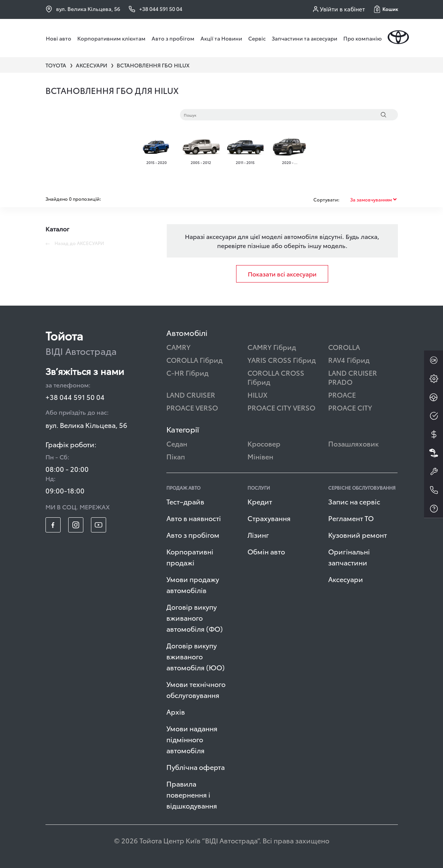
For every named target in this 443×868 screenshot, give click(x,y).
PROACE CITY (350, 407)
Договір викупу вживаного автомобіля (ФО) (195, 617)
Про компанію (362, 38)
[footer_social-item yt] (99, 525)
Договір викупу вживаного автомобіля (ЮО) (196, 656)
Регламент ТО (351, 518)
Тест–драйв (185, 501)
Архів (176, 711)
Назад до (75, 243)
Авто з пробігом (173, 38)
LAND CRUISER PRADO (353, 377)
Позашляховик (353, 443)
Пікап (176, 456)
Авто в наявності (194, 518)
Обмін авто (266, 551)
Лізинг (258, 535)
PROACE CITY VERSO (281, 407)
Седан (177, 443)
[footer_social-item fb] (53, 525)
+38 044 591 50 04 (75, 397)
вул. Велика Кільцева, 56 (83, 9)
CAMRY (178, 347)
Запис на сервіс (354, 501)
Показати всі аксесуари (282, 274)
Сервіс (257, 38)
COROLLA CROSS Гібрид (276, 377)
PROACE (342, 394)
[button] (386, 9)
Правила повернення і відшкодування (192, 794)
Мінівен (260, 456)
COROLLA (344, 347)
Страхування (269, 518)
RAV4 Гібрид (349, 360)
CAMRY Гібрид (272, 347)
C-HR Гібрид (187, 372)
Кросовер (264, 443)
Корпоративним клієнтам (111, 38)
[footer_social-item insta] (76, 525)
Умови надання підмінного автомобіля (192, 739)
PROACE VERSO (192, 407)
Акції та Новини (221, 38)
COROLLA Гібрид (194, 360)
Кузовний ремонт (358, 535)
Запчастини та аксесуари (304, 38)
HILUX (258, 394)
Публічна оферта (196, 767)
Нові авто (59, 38)
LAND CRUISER (191, 394)
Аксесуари (346, 579)
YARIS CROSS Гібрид (282, 360)
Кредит (260, 501)
